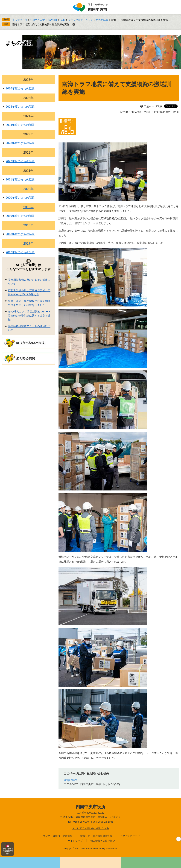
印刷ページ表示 (153, 106)
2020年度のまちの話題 (20, 198)
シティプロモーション (81, 20)
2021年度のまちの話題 (20, 179)
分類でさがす (37, 20)
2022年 (28, 153)
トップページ (20, 20)
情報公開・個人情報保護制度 (96, 836)
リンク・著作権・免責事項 (58, 836)
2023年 (28, 134)
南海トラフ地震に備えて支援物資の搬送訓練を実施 (41, 24)
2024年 (28, 116)
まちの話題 (102, 20)
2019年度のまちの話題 (20, 216)
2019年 (28, 207)
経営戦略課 (70, 780)
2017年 (28, 244)
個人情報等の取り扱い (103, 841)
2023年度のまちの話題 (20, 143)
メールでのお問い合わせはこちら (90, 828)
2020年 (28, 189)
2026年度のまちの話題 (20, 88)
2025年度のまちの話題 (20, 107)
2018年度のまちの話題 (20, 234)
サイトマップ (75, 841)
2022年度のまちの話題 (20, 161)
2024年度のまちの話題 (20, 125)
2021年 (28, 171)
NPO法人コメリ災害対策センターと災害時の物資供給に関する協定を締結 (29, 315)
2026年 (28, 80)
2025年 (28, 98)
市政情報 (53, 20)
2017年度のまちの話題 (20, 252)
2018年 (28, 225)
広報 (63, 20)
